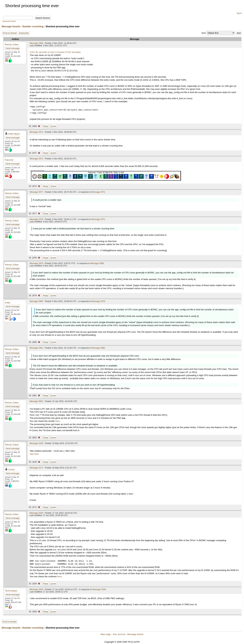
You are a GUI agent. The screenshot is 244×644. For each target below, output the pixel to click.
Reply (46, 126)
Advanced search (9, 21)
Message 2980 (36, 301)
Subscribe (24, 33)
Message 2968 (36, 43)
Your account (119, 634)
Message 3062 (36, 401)
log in (239, 13)
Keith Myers (14, 134)
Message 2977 (36, 192)
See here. (34, 454)
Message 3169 (36, 443)
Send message (13, 48)
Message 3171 (36, 468)
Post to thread (10, 33)
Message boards (11, 26)
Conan (12, 470)
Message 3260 (36, 589)
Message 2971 (36, 132)
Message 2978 (36, 219)
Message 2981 (36, 348)
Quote (53, 126)
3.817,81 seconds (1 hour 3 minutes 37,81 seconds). (55, 52)
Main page (106, 634)
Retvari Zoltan (12, 44)
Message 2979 (36, 263)
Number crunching (33, 26)
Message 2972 (36, 159)
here (57, 421)
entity (8, 303)
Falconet (9, 160)
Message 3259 (36, 513)
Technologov (11, 591)
